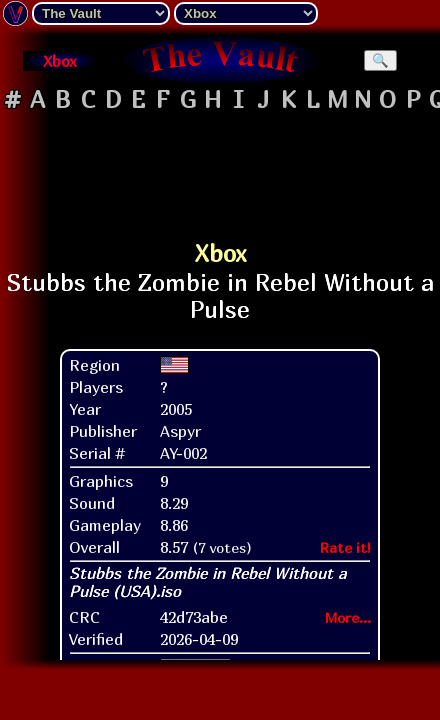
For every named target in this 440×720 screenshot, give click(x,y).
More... (348, 590)
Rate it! (345, 520)
